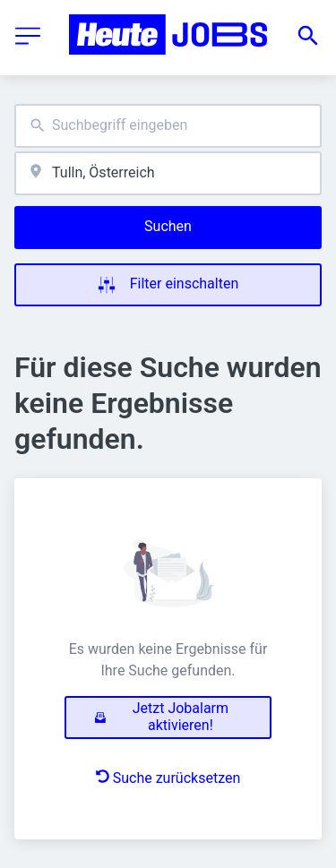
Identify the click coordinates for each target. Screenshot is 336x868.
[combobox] (168, 126)
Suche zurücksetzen (168, 778)
